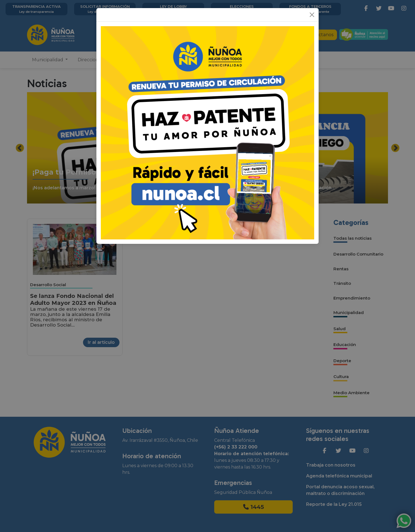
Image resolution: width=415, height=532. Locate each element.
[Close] (312, 15)
